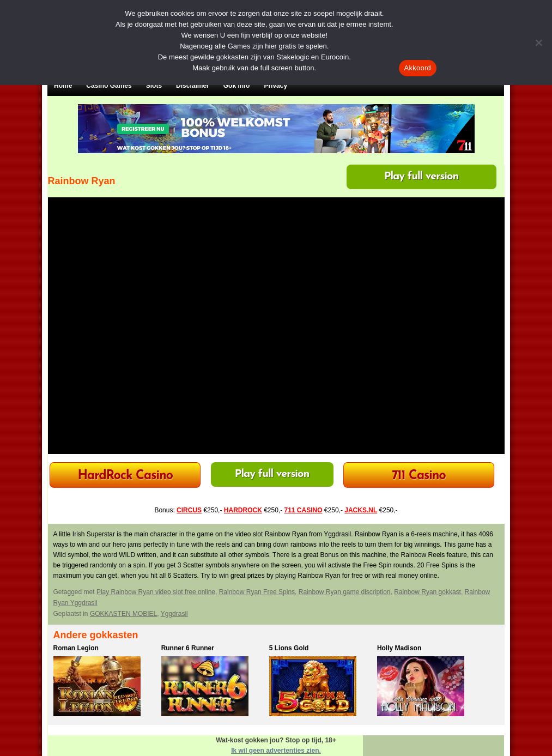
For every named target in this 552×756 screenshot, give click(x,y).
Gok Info (237, 86)
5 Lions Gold (289, 648)
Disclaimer (193, 86)
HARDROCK (243, 510)
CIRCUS (189, 510)
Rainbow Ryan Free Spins (257, 592)
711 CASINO (304, 510)
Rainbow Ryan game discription (345, 592)
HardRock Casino (125, 476)
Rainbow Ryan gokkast (427, 592)
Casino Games (109, 86)
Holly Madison (399, 648)
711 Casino (419, 476)
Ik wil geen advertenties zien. (276, 751)
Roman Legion (76, 648)
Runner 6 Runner (188, 648)
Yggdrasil (174, 614)
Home (63, 86)
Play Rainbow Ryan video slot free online (156, 592)
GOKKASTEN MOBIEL (123, 614)
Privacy (275, 86)
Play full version (421, 177)
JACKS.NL (361, 510)
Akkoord (418, 68)
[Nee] (538, 43)
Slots (154, 86)
